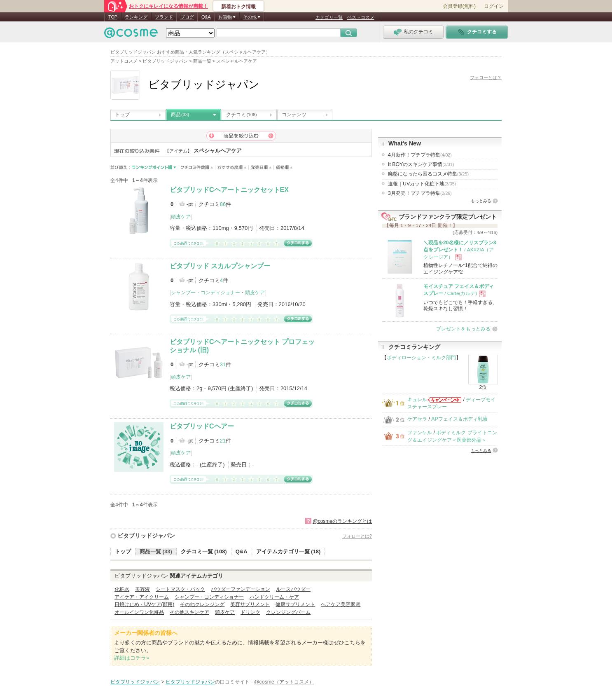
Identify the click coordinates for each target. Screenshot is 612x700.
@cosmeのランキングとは (342, 521)
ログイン (494, 6)
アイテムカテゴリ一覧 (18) (288, 551)
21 (223, 441)
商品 (180, 115)
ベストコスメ (361, 17)
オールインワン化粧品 (139, 612)
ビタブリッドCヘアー (202, 426)
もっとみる (481, 201)
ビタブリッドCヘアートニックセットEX (229, 190)
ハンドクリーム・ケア (274, 597)
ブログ (187, 17)
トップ (122, 115)
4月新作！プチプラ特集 (420, 155)
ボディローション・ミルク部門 (421, 358)
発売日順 (261, 167)
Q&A (206, 17)
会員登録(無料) (459, 6)
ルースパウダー (293, 589)
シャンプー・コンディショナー (206, 293)
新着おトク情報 (238, 7)
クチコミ (242, 115)
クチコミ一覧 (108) (204, 551)
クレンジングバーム (288, 612)
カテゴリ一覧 (329, 17)
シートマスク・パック (180, 589)
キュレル (417, 400)
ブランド (164, 17)
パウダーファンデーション (241, 589)
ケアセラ (417, 419)
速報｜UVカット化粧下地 (422, 184)
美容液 (142, 589)
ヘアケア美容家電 (341, 604)
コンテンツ (294, 115)
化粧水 (122, 589)
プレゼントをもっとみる (463, 329)
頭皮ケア (181, 217)
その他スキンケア (189, 612)
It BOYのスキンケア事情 (421, 164)
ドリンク (250, 612)
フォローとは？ (486, 77)
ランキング (136, 17)
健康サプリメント (295, 604)
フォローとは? (357, 536)
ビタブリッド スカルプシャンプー (220, 266)
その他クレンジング (202, 604)
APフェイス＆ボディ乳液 (459, 419)
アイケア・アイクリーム (142, 597)
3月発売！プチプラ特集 (420, 193)
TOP (113, 17)
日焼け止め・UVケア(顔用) (144, 604)
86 (223, 204)
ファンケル (420, 433)
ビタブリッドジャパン (146, 536)
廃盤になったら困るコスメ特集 (428, 174)
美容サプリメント (250, 604)
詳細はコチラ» (132, 658)
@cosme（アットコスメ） (284, 682)
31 (223, 364)
